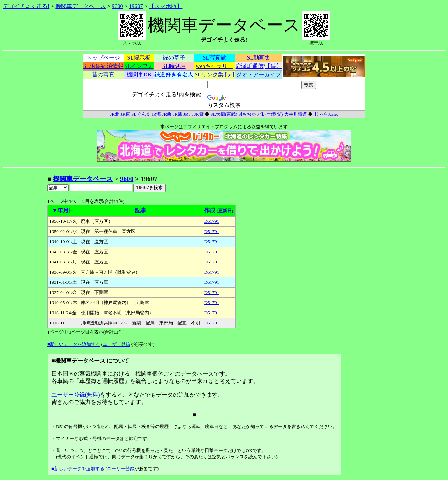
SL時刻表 (174, 66)
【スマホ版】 (166, 6)
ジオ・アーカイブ (259, 74)
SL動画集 (259, 58)
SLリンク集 (209, 74)
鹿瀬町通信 (250, 66)
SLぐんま (141, 114)
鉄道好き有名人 (174, 74)
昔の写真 (103, 74)
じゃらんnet (326, 114)
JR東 (125, 114)
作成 (210, 210)
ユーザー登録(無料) (76, 395)
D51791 (212, 221)
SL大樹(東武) (224, 114)
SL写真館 (215, 58)
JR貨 (199, 114)
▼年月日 (63, 210)
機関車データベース (80, 6)
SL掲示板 (139, 58)
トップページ (103, 58)
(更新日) (225, 211)
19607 (136, 6)
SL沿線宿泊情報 (103, 66)
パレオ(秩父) (270, 114)
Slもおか (247, 114)
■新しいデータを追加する (74, 344)
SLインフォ (139, 66)
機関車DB (139, 74)
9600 (117, 6)
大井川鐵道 (296, 114)
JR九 (188, 114)
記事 (141, 210)
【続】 (273, 66)
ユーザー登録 (117, 344)
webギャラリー (215, 66)
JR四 (178, 114)
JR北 (115, 114)
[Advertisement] (25, 280)
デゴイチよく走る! (26, 6)
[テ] (230, 74)
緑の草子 (174, 58)
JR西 (167, 114)
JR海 (156, 114)
